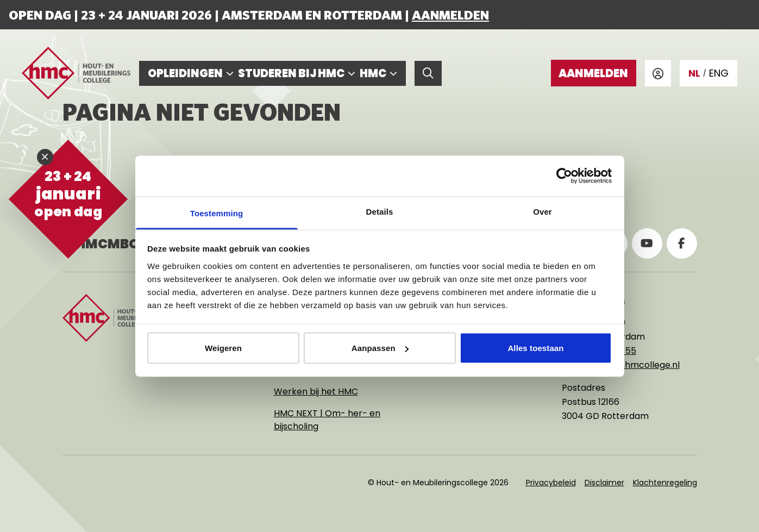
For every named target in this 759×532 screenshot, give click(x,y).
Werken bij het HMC (316, 392)
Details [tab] (380, 211)
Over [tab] (542, 211)
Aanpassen (380, 348)
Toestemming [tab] (217, 213)
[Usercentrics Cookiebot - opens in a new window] (564, 176)
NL (694, 73)
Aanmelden (450, 15)
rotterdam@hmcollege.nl (625, 365)
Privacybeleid (551, 483)
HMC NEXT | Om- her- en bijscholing (327, 420)
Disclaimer (604, 483)
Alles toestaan (535, 348)
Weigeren (223, 348)
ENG (719, 73)
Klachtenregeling (665, 483)
